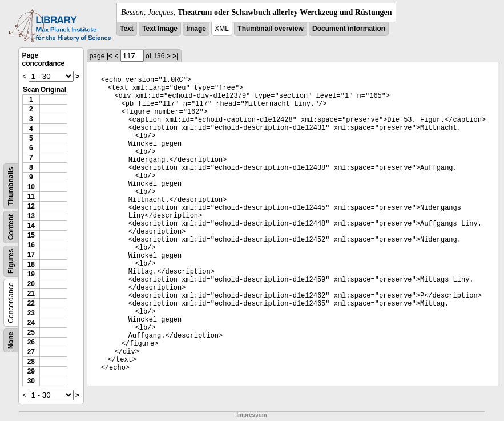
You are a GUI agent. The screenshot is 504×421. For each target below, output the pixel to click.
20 (31, 284)
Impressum (251, 415)
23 (31, 313)
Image (196, 29)
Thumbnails (11, 186)
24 (31, 323)
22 (31, 303)
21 (31, 294)
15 (31, 235)
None (11, 340)
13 (31, 216)
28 (31, 362)
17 (31, 255)
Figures (11, 261)
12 (31, 206)
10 (31, 187)
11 (31, 197)
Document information (349, 29)
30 (31, 381)
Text (127, 29)
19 (31, 274)
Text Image (160, 29)
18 (31, 264)
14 (31, 226)
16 (31, 245)
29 (31, 371)
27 (31, 352)
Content (11, 227)
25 (31, 332)
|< (110, 56)
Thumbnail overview (270, 29)
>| (175, 56)
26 (31, 342)
